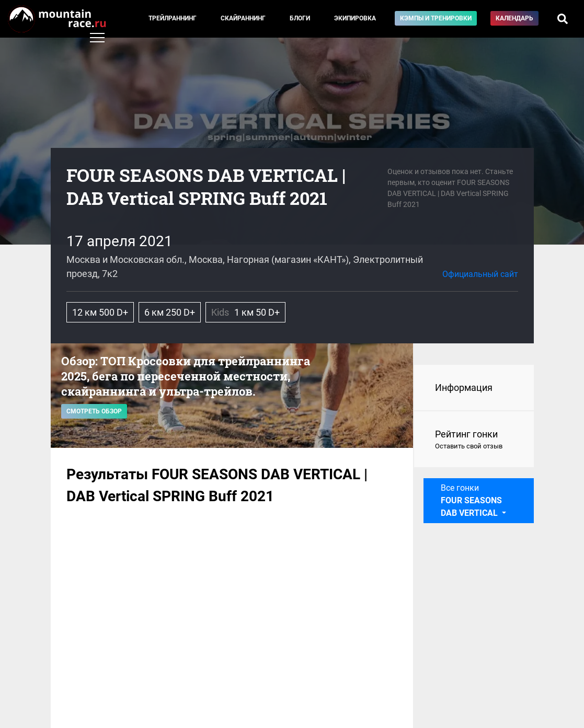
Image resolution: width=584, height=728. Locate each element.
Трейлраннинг (173, 18)
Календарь (514, 18)
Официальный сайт (480, 274)
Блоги (300, 18)
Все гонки (471, 500)
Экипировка (355, 18)
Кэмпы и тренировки (436, 18)
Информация (464, 388)
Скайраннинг (243, 18)
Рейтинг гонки (474, 440)
